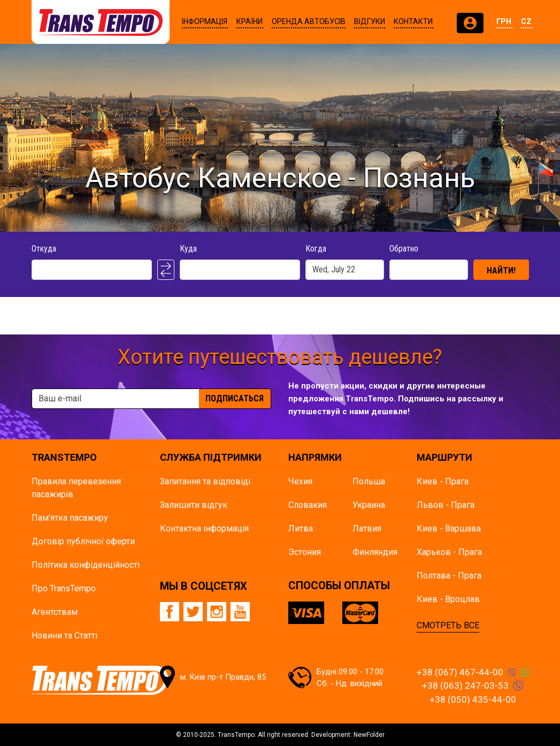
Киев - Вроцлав (448, 599)
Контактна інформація (204, 528)
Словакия (308, 505)
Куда (188, 249)
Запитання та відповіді (205, 481)
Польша (369, 481)
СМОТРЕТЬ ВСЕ (448, 625)
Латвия (367, 528)
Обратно (404, 249)
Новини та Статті (64, 635)
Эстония (305, 552)
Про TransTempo (64, 588)
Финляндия (375, 552)
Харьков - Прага (449, 552)
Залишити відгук (194, 505)
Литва (301, 528)
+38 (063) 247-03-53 (465, 686)
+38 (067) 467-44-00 (460, 672)
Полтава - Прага (449, 576)
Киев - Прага (443, 481)
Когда (316, 249)
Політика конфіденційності (86, 565)
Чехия (300, 481)
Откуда (44, 249)
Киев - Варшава (449, 528)
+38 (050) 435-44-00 (473, 699)
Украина (369, 505)
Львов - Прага (446, 505)
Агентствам (55, 612)
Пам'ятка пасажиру (70, 518)
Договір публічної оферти (83, 541)
